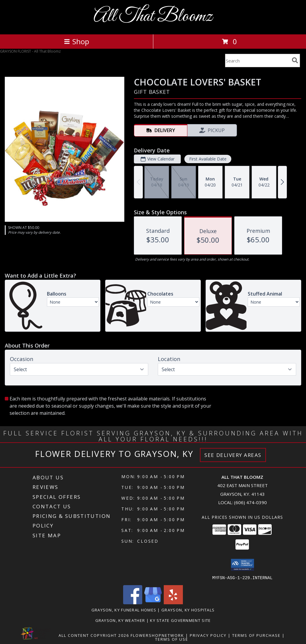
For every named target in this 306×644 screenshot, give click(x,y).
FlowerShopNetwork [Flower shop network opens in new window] (157, 635)
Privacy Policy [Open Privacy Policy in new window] (208, 635)
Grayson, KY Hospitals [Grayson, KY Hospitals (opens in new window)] (188, 610)
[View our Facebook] (133, 602)
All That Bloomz (153, 17)
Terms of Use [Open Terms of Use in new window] (172, 639)
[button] (242, 565)
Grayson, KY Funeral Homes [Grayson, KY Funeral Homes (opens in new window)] (124, 610)
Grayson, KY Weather (120, 620)
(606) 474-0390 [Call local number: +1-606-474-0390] (250, 502)
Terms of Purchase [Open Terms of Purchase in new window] (256, 635)
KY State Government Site (180, 620)
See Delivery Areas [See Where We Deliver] (233, 455)
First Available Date (208, 159)
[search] (295, 60)
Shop (76, 41)
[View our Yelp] (173, 602)
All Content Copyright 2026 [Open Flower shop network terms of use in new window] (94, 635)
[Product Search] (257, 61)
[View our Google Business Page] (153, 602)
